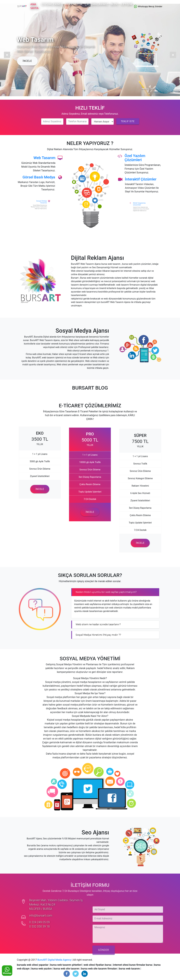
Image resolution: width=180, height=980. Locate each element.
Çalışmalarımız (96, 4)
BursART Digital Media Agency (54, 960)
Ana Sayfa (34, 6)
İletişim (126, 4)
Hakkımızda (73, 4)
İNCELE (27, 61)
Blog (114, 4)
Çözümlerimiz (52, 4)
